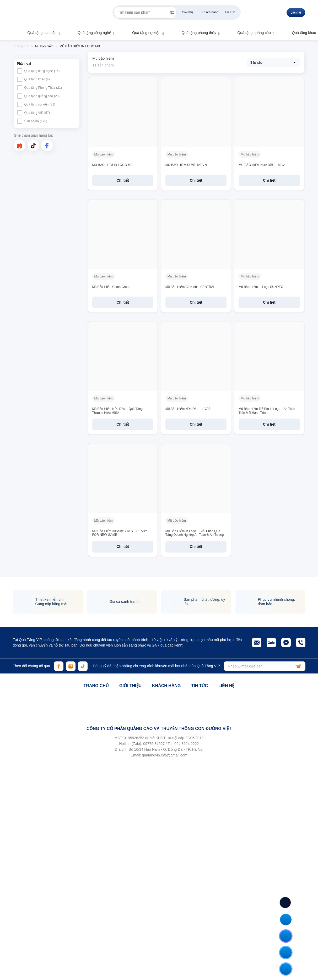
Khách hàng (210, 12)
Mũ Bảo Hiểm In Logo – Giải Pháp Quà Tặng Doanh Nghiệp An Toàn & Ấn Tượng (195, 533)
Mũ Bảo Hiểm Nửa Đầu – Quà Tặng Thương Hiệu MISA (118, 411)
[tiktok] (33, 146)
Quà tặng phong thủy (196, 33)
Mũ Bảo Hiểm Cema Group (111, 287)
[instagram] (71, 666)
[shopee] (20, 146)
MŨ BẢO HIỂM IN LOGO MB (112, 165)
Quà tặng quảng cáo (251, 33)
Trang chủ (96, 686)
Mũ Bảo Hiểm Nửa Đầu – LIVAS (188, 409)
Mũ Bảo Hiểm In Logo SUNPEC (261, 287)
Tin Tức (230, 12)
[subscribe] (298, 666)
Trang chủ (21, 46)
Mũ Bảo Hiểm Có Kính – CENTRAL (190, 287)
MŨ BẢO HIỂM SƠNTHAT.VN (186, 165)
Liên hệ (296, 13)
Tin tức (200, 686)
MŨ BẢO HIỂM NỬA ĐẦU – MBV (262, 165)
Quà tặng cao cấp (40, 33)
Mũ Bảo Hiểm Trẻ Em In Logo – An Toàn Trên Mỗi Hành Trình (267, 411)
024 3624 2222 (187, 744)
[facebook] (47, 146)
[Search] (172, 13)
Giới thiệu (189, 12)
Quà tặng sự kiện (144, 33)
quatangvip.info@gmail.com (165, 755)
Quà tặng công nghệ (92, 33)
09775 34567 (154, 744)
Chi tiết (123, 180)
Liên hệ (226, 686)
